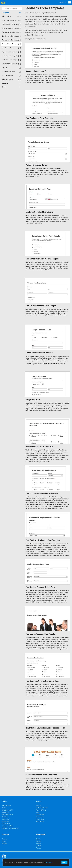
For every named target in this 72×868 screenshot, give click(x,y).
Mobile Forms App (7, 826)
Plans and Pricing (41, 810)
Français (38, 848)
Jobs (37, 812)
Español (38, 844)
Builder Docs (5, 812)
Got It (64, 862)
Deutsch (38, 846)
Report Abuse (40, 821)
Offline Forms (6, 824)
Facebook (5, 839)
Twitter (4, 841)
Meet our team (40, 815)
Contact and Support (42, 808)
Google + (4, 844)
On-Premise (5, 821)
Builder (4, 808)
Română (38, 841)
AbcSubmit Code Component (10, 828)
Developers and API (7, 810)
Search (62, 2)
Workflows (5, 817)
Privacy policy (40, 819)
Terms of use (40, 817)
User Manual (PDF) (7, 815)
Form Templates (7, 806)
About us (39, 806)
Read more (49, 862)
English (38, 839)
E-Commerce (6, 819)
